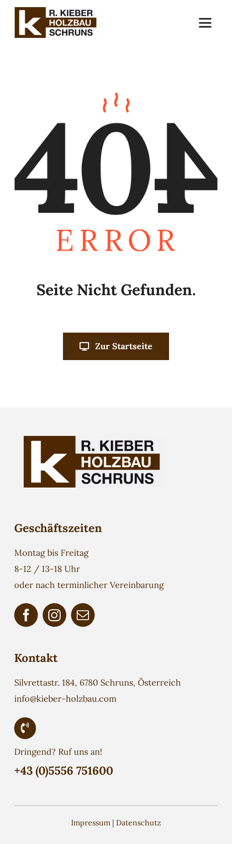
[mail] (83, 615)
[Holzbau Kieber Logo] (57, 11)
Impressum (91, 823)
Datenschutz (138, 823)
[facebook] (26, 615)
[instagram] (54, 615)
